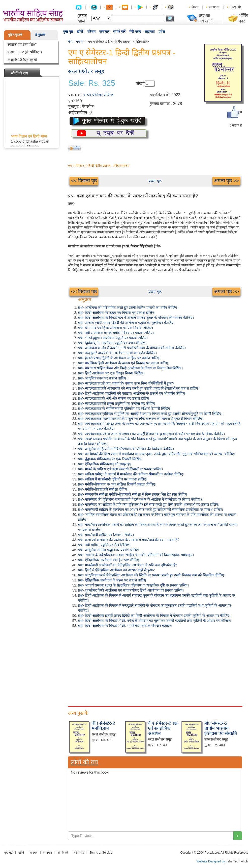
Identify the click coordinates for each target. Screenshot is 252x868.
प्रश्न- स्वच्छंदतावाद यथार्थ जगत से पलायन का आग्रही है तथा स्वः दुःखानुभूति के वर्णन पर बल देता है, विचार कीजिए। (151, 434)
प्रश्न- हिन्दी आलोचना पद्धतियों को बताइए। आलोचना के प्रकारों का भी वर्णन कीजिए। (132, 393)
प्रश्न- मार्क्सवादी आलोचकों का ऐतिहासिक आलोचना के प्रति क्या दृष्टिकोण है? (128, 565)
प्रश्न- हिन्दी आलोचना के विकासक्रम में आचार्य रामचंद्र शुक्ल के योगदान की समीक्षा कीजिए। (136, 318)
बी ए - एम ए (75, 42)
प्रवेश (162, 32)
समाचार (104, 32)
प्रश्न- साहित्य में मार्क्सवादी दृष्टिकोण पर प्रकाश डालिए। (113, 479)
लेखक (195, 7)
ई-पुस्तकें (40, 35)
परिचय (91, 32)
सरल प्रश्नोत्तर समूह (86, 71)
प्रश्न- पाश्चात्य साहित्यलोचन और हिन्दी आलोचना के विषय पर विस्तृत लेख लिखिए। (130, 368)
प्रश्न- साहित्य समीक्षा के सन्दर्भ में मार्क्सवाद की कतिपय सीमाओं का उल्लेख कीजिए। (131, 474)
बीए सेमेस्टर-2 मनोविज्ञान (103, 726)
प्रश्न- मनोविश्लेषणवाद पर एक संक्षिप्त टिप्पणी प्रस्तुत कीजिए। (117, 484)
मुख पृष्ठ (68, 32)
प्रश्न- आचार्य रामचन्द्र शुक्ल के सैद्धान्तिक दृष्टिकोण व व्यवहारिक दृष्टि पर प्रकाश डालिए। (133, 585)
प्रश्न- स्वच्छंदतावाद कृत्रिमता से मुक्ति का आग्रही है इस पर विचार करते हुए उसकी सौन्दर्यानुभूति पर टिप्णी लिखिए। (150, 414)
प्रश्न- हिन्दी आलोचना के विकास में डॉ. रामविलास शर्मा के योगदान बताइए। (125, 626)
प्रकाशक (214, 7)
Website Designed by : (212, 861)
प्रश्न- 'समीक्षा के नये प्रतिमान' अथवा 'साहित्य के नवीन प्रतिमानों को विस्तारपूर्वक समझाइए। (136, 555)
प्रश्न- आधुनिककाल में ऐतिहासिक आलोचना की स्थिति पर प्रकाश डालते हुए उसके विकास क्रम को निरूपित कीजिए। (152, 575)
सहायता (150, 32)
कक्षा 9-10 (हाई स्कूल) (22, 60)
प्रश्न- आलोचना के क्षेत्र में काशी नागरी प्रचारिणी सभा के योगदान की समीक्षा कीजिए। (132, 348)
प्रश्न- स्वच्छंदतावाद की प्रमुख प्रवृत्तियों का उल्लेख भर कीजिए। (117, 403)
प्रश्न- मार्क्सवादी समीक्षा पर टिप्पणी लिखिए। (106, 535)
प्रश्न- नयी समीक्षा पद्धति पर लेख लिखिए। (104, 545)
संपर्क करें (119, 32)
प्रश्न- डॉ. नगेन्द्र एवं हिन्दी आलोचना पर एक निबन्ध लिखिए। (116, 328)
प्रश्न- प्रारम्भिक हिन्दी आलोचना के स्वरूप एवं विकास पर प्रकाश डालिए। (124, 363)
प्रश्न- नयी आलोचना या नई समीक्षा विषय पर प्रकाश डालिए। (116, 333)
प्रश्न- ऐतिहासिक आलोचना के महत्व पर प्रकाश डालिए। (113, 580)
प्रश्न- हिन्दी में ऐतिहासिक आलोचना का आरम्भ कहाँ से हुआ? (116, 570)
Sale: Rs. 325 (92, 83)
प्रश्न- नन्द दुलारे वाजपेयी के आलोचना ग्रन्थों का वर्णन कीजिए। (117, 353)
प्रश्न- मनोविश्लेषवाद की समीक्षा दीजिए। (103, 489)
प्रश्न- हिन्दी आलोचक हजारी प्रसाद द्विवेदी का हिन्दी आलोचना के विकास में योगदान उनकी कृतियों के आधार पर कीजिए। (154, 616)
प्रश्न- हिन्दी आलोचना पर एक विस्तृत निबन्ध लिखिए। (111, 373)
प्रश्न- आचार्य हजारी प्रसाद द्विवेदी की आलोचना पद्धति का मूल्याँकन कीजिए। (126, 323)
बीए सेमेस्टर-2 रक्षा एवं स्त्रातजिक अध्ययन (163, 728)
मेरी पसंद (135, 32)
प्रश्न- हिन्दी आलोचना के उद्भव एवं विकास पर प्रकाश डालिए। (117, 313)
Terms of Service (101, 853)
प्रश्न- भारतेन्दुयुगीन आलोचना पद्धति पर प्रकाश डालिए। (113, 338)
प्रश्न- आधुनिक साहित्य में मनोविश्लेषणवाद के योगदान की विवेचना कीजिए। (126, 449)
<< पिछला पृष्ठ (84, 181)
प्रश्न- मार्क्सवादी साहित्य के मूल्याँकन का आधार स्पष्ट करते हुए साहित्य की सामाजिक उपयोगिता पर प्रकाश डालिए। (151, 509)
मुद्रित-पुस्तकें (15, 35)
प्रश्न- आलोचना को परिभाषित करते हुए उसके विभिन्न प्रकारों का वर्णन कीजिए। (128, 308)
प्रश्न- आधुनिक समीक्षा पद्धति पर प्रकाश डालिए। (109, 550)
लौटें (77, 148)
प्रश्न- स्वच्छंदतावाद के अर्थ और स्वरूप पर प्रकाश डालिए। (114, 398)
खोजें (80, 32)
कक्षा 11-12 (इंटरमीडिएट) (25, 52)
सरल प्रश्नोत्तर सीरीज (99, 95)
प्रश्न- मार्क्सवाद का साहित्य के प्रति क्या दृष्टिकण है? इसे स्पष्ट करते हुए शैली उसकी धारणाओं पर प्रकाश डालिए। (149, 504)
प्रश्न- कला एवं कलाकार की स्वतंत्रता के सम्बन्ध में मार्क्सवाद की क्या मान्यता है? (129, 540)
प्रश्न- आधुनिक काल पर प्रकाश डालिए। (103, 378)
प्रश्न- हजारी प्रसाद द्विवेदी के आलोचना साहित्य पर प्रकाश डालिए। (119, 358)
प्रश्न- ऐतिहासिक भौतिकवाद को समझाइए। (105, 464)
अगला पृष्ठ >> (226, 181)
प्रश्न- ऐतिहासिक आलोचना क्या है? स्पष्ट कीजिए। (109, 560)
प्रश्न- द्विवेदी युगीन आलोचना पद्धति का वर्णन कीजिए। (112, 343)
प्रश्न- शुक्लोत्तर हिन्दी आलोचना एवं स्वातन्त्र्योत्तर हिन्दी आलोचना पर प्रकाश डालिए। (131, 590)
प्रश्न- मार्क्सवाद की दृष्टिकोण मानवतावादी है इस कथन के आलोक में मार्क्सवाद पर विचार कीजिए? (140, 499)
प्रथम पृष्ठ (155, 181)
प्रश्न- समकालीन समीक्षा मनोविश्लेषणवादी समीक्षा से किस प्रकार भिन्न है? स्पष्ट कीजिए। (133, 494)
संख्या (140, 83)
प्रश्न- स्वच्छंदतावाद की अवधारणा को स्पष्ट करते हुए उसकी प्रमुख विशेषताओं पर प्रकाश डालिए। (139, 388)
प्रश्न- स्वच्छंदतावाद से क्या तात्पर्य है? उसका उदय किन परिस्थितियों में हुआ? (126, 383)
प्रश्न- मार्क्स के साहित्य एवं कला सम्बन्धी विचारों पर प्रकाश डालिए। (120, 469)
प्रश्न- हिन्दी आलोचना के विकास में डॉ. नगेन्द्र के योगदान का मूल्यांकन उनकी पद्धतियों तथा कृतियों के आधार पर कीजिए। (155, 621)
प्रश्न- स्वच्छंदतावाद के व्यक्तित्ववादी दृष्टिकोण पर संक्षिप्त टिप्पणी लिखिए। (125, 409)
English (235, 7)
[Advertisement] (155, 666)
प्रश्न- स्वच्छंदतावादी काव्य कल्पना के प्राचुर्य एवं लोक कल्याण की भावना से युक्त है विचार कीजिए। (141, 419)
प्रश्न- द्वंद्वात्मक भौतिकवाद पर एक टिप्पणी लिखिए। (110, 459)
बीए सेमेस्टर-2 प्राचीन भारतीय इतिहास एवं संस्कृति (221, 728)
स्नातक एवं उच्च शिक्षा (22, 44)
